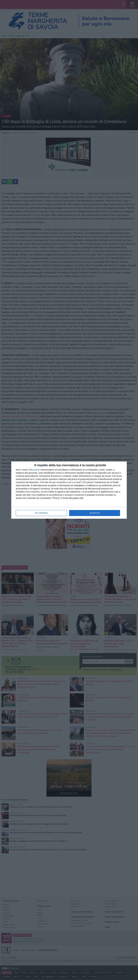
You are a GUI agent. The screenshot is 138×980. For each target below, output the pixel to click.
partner (37, 470)
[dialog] (69, 490)
